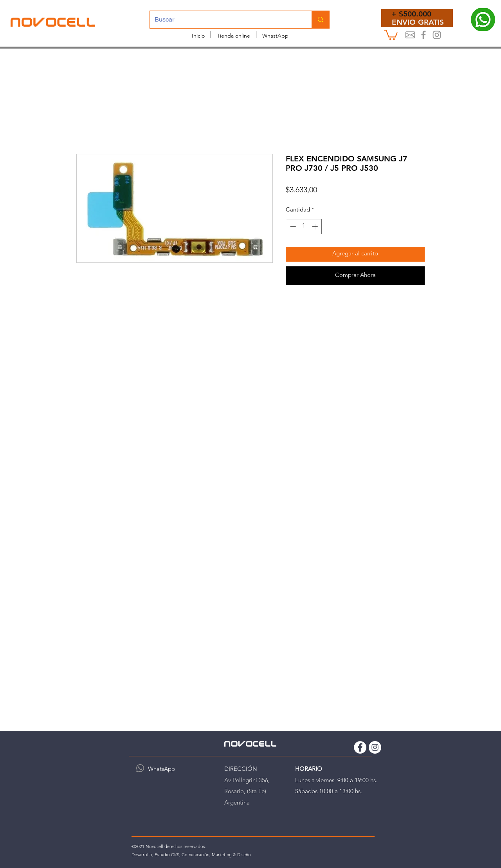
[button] (391, 34)
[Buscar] (225, 20)
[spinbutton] (304, 227)
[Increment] (316, 227)
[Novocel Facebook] (424, 35)
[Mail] (410, 35)
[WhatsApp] (140, 768)
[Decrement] (292, 227)
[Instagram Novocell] (437, 35)
